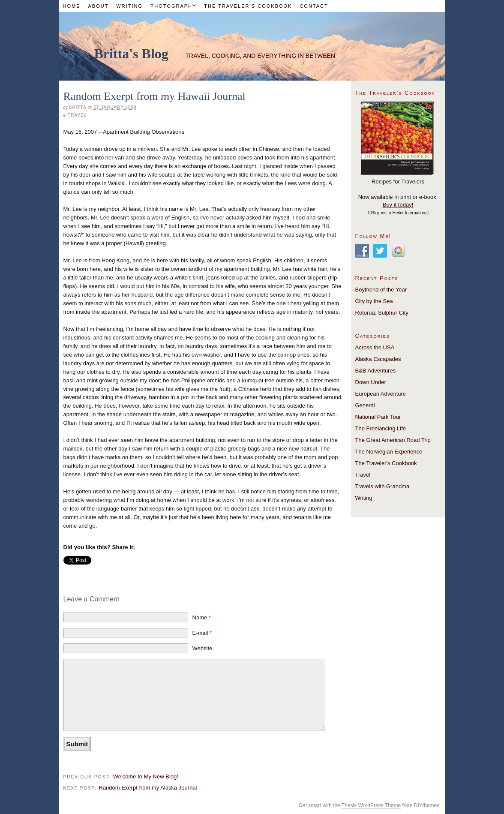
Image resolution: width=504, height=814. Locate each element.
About (98, 6)
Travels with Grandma (382, 486)
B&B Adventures (376, 371)
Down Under (371, 382)
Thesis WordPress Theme (371, 805)
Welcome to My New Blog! (146, 776)
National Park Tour (378, 417)
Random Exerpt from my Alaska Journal (148, 788)
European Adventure (381, 394)
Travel (77, 115)
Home (71, 6)
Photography (173, 6)
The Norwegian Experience (389, 452)
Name (202, 617)
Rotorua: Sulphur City (382, 313)
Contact (314, 6)
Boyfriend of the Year (381, 290)
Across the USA (375, 347)
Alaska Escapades (378, 359)
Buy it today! (398, 205)
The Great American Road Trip (393, 440)
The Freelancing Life (381, 428)
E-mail (202, 633)
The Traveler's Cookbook (386, 463)
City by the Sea (374, 301)
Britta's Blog (131, 54)
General (365, 405)
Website (202, 648)
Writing (129, 6)
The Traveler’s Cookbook (248, 6)
